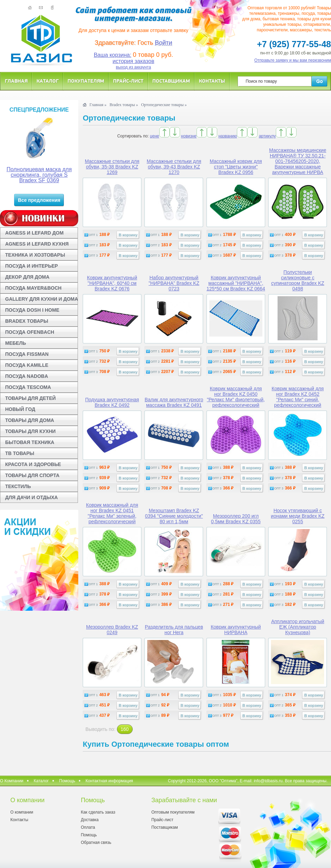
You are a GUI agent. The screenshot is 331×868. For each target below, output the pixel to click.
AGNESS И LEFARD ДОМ (34, 233)
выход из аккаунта (133, 67)
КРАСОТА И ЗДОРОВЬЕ (33, 464)
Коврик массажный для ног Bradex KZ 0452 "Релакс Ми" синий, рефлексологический (298, 397)
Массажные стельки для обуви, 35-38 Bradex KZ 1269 (112, 167)
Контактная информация (109, 781)
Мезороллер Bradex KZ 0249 (112, 630)
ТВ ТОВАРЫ (20, 453)
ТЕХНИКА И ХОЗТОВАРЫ (35, 255)
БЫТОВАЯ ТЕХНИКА (30, 442)
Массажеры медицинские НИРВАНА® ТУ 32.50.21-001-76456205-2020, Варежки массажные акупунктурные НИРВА (298, 161)
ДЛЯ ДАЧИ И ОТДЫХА (32, 497)
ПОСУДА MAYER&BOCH (33, 288)
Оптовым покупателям (173, 812)
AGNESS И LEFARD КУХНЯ (37, 244)
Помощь (67, 781)
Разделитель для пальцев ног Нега (174, 630)
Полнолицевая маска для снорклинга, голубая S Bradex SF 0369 (39, 175)
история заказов (134, 61)
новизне (189, 136)
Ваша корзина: (113, 55)
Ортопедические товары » (164, 105)
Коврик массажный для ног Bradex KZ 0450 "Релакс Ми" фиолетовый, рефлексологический (236, 397)
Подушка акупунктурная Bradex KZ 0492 (112, 402)
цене (155, 136)
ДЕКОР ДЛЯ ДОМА (27, 277)
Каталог (48, 81)
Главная (16, 81)
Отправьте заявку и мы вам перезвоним (293, 60)
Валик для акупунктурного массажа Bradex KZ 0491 (174, 402)
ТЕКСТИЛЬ (18, 486)
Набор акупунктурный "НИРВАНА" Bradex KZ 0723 (174, 283)
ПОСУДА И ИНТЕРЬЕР (32, 266)
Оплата (88, 827)
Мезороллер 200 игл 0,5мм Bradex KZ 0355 (236, 519)
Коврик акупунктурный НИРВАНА (236, 630)
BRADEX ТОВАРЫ (27, 321)
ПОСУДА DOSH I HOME (32, 310)
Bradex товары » (124, 105)
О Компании (12, 781)
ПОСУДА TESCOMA (28, 387)
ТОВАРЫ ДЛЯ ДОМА (30, 420)
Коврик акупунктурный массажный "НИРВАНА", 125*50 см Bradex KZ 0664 (236, 283)
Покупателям (86, 81)
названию (228, 136)
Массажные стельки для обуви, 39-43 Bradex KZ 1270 (174, 167)
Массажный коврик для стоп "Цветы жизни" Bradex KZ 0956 (236, 167)
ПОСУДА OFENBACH (30, 332)
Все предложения (39, 200)
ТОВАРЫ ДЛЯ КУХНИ (30, 431)
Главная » (98, 105)
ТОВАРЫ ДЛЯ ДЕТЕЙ (31, 398)
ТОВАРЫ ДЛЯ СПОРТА (32, 475)
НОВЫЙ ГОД (20, 409)
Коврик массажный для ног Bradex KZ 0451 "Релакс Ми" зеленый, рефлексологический (112, 513)
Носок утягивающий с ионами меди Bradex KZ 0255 (298, 516)
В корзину (128, 235)
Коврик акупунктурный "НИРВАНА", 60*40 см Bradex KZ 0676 (112, 283)
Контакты (212, 81)
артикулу (267, 136)
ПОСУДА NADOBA (27, 376)
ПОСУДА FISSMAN (27, 354)
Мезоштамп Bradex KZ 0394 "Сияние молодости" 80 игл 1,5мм (174, 516)
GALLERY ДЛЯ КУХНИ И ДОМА (42, 299)
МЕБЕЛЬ (16, 343)
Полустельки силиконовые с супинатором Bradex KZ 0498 (298, 280)
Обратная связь (96, 843)
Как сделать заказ (98, 812)
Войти (163, 43)
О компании (22, 812)
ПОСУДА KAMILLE (27, 365)
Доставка (90, 820)
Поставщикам (171, 81)
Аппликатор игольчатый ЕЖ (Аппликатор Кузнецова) (298, 627)
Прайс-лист (128, 81)
